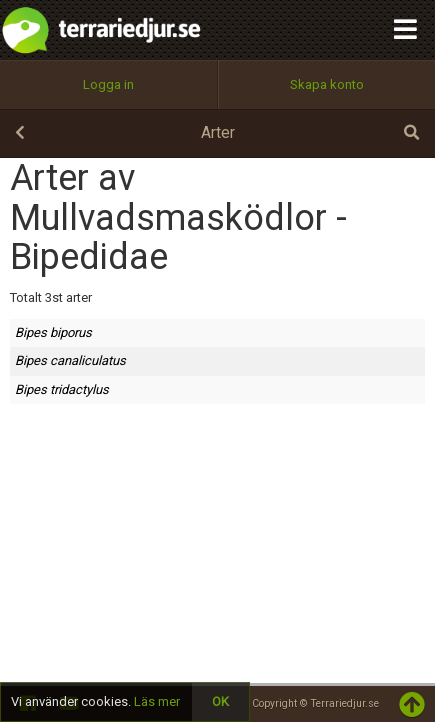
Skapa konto (327, 84)
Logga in (108, 84)
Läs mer (157, 701)
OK (220, 701)
